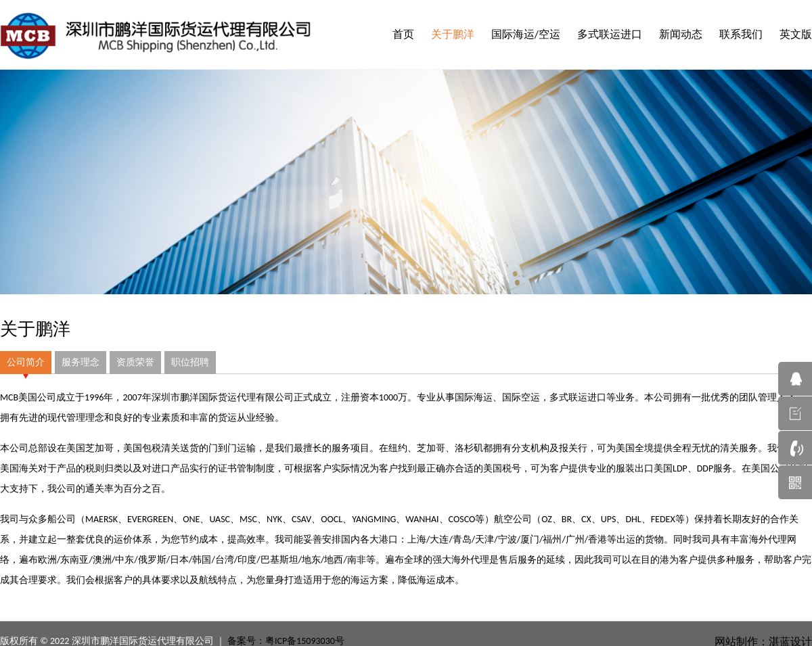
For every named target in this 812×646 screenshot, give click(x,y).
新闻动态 (681, 34)
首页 (403, 34)
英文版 (796, 34)
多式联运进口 (610, 34)
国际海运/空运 (526, 34)
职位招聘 (190, 362)
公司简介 (26, 362)
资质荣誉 (135, 362)
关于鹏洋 (453, 34)
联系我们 (741, 34)
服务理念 (81, 362)
